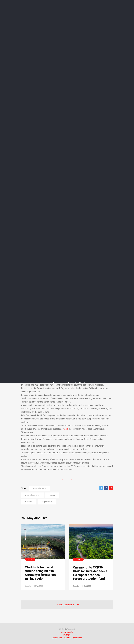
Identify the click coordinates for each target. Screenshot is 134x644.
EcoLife (28, 586)
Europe (29, 502)
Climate (78, 559)
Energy (30, 559)
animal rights (39, 488)
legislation (47, 502)
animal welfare (32, 495)
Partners (67, 635)
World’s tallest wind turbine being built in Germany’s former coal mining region (41, 573)
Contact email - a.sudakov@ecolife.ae (67, 638)
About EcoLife (67, 632)
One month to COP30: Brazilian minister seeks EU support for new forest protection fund (90, 573)
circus (52, 495)
